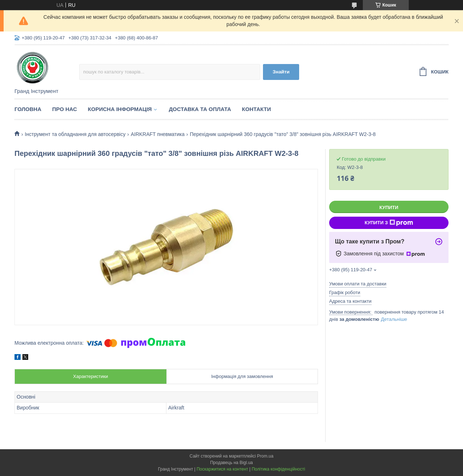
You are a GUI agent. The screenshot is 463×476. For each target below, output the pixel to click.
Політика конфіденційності (279, 469)
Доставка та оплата (200, 109)
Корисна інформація (120, 109)
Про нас (65, 109)
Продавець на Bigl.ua (231, 463)
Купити (389, 207)
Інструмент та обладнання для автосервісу (75, 134)
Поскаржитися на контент (222, 469)
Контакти (256, 109)
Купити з (389, 223)
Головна (28, 109)
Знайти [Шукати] (281, 72)
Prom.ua (265, 456)
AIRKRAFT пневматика (158, 134)
